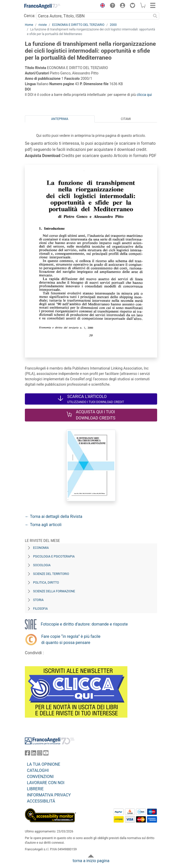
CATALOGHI (38, 770)
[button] (101, 6)
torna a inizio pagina (91, 861)
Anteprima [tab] (60, 119)
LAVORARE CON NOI (46, 783)
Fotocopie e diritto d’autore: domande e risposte (84, 624)
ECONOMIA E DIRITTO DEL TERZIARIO (78, 25)
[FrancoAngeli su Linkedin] (34, 754)
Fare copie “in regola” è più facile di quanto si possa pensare (71, 639)
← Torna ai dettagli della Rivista (54, 516)
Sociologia (42, 565)
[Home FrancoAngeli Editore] (42, 6)
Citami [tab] (126, 119)
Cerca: (30, 16)
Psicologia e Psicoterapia (54, 557)
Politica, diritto (46, 583)
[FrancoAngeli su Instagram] (40, 754)
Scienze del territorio (51, 574)
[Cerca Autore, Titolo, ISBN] (94, 16)
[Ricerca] (155, 16)
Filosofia (40, 609)
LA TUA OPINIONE (44, 764)
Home (29, 25)
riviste (43, 25)
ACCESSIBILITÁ (41, 801)
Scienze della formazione (54, 591)
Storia (38, 600)
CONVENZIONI (40, 777)
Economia (41, 548)
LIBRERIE (35, 789)
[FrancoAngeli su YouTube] (46, 754)
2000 (113, 25)
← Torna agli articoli (43, 525)
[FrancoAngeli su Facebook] (27, 754)
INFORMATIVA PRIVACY (49, 795)
